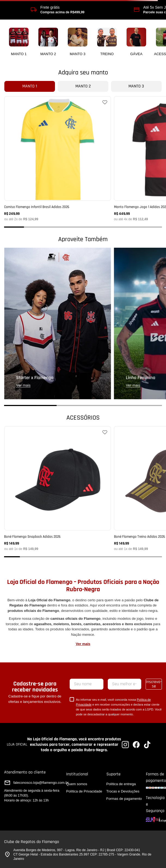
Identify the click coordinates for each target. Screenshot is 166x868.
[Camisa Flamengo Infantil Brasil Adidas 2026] (57, 158)
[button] (14, 227)
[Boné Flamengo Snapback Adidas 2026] (57, 488)
